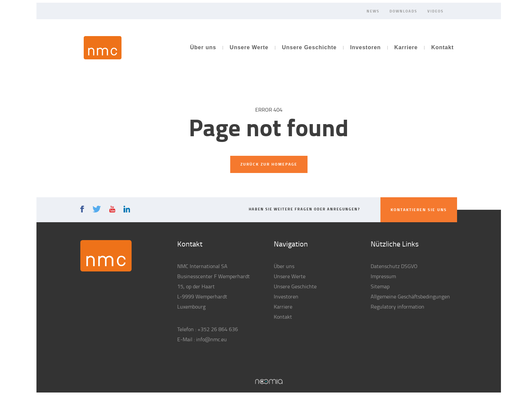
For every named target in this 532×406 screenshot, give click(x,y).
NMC (103, 48)
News (373, 11)
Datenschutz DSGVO (394, 266)
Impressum (383, 276)
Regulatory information (397, 307)
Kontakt (442, 47)
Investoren (365, 47)
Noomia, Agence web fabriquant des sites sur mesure (269, 382)
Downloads (403, 11)
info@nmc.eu (211, 339)
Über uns (203, 47)
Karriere (406, 47)
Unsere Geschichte (309, 47)
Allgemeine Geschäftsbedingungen (410, 296)
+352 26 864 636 (218, 329)
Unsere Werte (249, 47)
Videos (435, 11)
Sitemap (380, 286)
